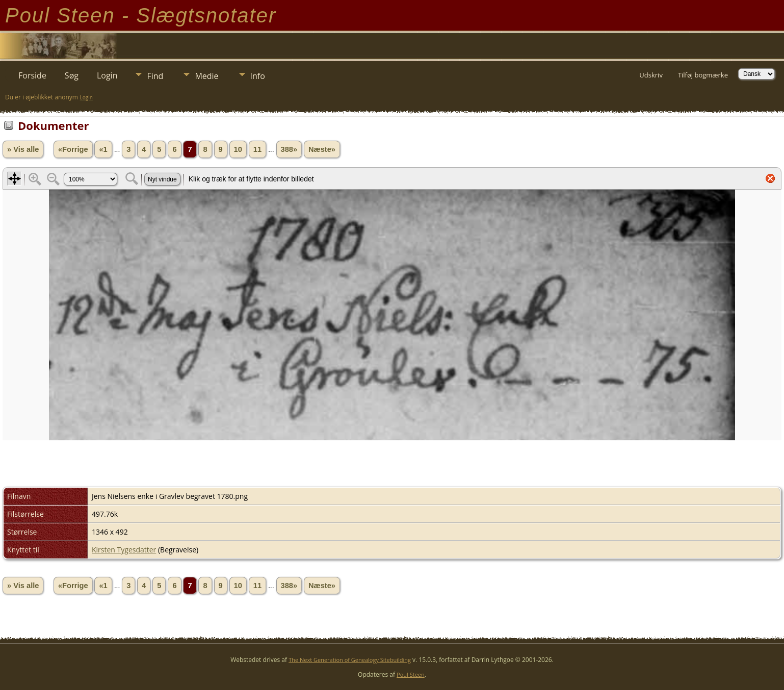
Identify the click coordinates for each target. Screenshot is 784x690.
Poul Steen (411, 674)
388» (289, 149)
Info (258, 76)
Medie (206, 76)
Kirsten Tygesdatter (124, 550)
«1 (103, 149)
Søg (72, 75)
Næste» (322, 149)
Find (155, 76)
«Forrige (73, 149)
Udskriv (651, 75)
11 (257, 149)
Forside (32, 75)
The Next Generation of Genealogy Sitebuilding (350, 660)
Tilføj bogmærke (703, 75)
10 (238, 149)
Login (107, 75)
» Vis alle (23, 149)
